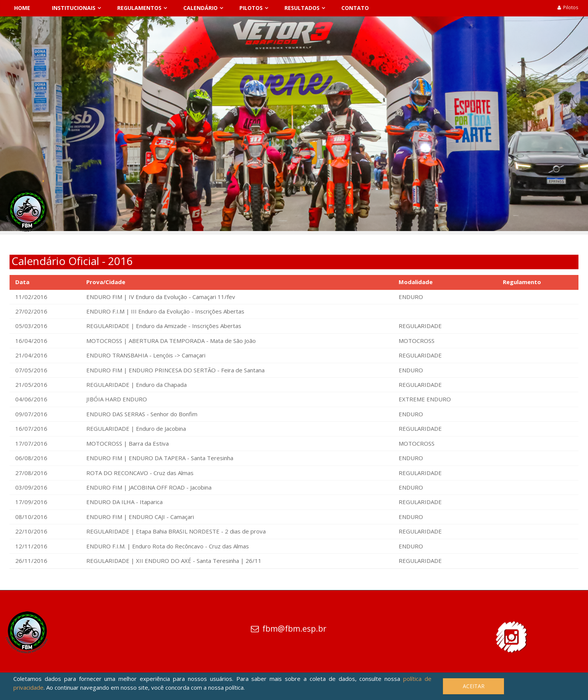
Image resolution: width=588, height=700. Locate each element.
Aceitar (474, 686)
